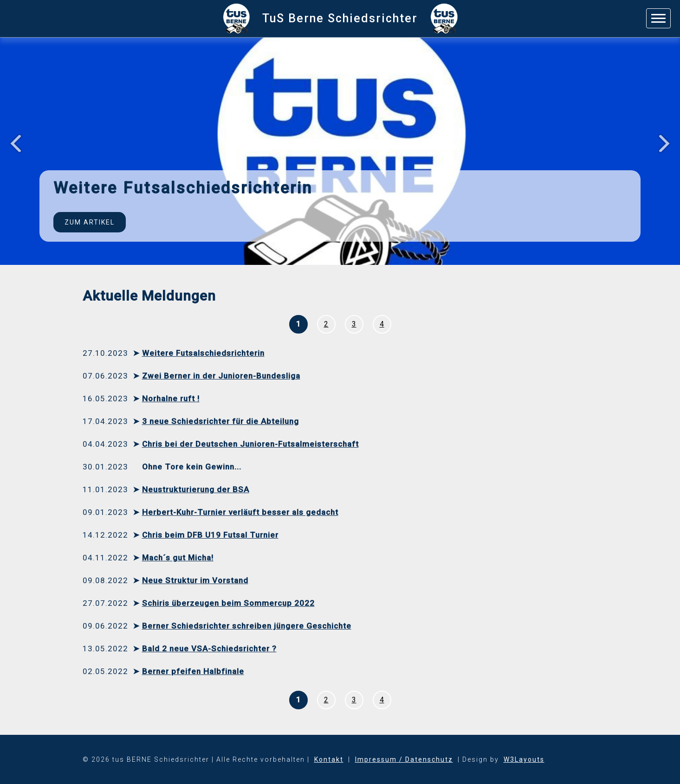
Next (668, 145)
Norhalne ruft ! (171, 398)
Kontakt (329, 759)
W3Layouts (524, 759)
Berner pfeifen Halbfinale (193, 671)
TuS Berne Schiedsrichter (340, 18)
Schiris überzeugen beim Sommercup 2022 (228, 603)
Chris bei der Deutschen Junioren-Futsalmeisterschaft (250, 444)
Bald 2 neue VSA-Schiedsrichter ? (209, 649)
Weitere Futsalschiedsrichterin (203, 353)
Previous (12, 145)
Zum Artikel (90, 222)
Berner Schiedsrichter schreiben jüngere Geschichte (247, 626)
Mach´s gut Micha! (178, 558)
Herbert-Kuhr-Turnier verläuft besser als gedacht (240, 512)
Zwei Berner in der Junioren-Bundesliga (221, 376)
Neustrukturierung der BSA (196, 489)
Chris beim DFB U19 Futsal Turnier (210, 535)
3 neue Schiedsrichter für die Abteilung (220, 421)
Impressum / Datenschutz (404, 759)
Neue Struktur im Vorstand (195, 580)
